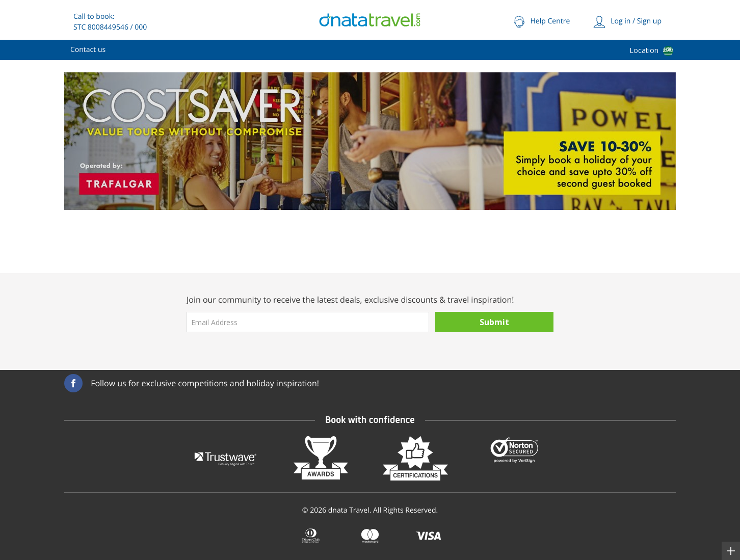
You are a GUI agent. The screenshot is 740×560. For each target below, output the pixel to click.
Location (644, 50)
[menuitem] (88, 50)
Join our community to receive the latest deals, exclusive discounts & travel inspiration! (350, 300)
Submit (494, 322)
